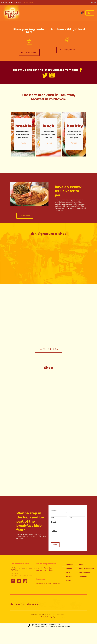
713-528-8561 (29, 2)
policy (81, 565)
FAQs (68, 572)
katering (69, 565)
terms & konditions (84, 568)
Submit (55, 545)
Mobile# (54, 531)
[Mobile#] (68, 535)
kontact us (83, 576)
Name (54, 511)
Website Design (47, 617)
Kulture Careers (84, 572)
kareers (69, 568)
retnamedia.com (62, 617)
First (52, 518)
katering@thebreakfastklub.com (49, 583)
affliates (69, 576)
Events (68, 580)
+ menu (23, 143)
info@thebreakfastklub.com (21, 576)
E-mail (54, 522)
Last (70, 518)
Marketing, (33, 617)
